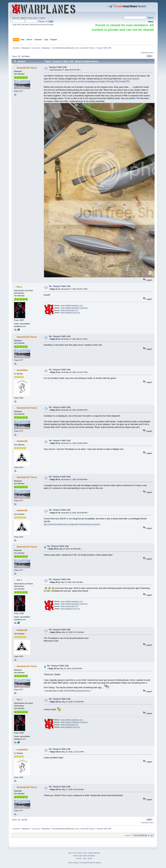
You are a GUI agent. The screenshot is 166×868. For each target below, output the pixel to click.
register (43, 18)
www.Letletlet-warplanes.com (72, 305)
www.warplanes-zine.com (70, 313)
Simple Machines (94, 853)
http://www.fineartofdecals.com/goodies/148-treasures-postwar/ (72, 524)
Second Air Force (87, 48)
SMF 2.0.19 (73, 853)
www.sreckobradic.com (69, 310)
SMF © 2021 (83, 853)
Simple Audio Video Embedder (84, 856)
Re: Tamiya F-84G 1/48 (60, 286)
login (35, 18)
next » (152, 53)
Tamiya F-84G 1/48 (58, 67)
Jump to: (127, 835)
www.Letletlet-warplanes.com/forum (74, 308)
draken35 (22, 441)
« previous (145, 53)
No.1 (78, 48)
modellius (22, 370)
